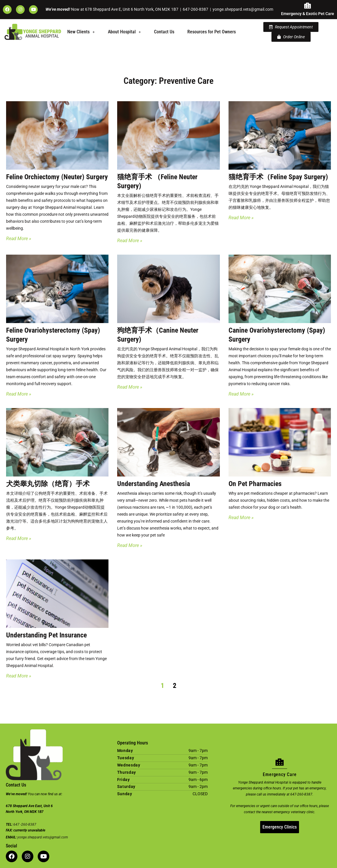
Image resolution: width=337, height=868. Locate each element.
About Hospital (124, 32)
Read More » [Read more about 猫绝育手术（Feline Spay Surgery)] (241, 218)
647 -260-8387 (25, 824)
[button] (81, 32)
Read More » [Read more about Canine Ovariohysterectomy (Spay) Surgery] (241, 394)
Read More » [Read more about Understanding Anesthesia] (130, 545)
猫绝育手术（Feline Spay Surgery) (278, 177)
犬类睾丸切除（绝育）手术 (48, 484)
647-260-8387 (195, 9)
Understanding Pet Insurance (46, 635)
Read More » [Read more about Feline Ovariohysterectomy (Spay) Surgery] (19, 394)
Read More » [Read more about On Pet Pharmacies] (241, 518)
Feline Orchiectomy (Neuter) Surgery (57, 177)
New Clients (81, 32)
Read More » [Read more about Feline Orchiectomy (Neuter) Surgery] (19, 239)
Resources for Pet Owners (212, 32)
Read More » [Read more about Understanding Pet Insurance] (19, 676)
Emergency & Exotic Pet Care (308, 14)
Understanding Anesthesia (154, 484)
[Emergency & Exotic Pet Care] (308, 6)
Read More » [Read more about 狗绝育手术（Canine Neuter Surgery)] (130, 387)
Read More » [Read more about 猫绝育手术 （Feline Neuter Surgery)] (130, 241)
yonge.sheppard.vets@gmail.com (243, 9)
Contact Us (164, 32)
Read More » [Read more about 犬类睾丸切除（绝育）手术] (19, 538)
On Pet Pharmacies (255, 484)
